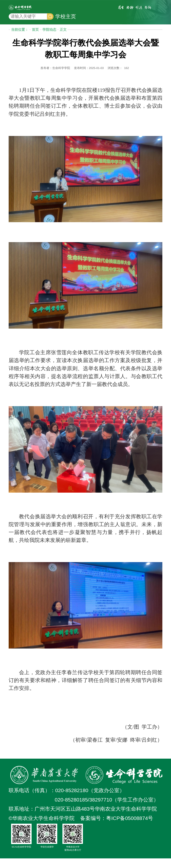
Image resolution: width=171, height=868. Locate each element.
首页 (35, 39)
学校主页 (66, 24)
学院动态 (49, 39)
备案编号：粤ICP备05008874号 (117, 828)
